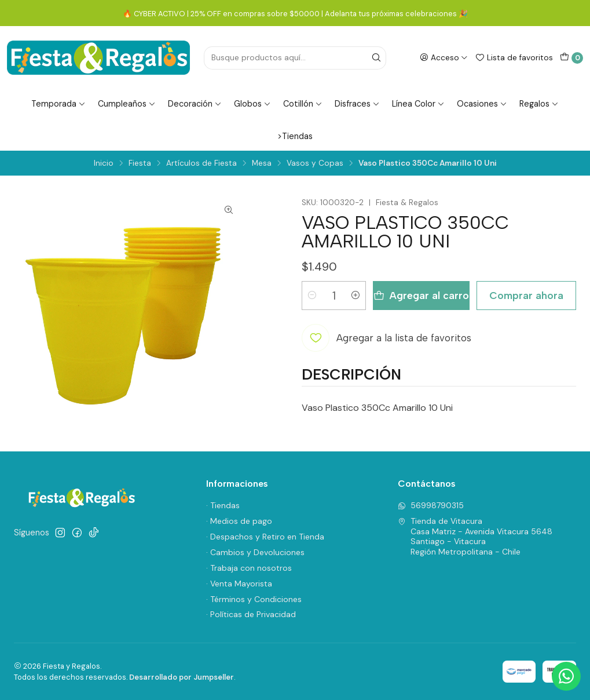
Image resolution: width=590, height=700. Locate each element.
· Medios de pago (239, 521)
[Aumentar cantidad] (356, 296)
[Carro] (571, 58)
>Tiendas (295, 136)
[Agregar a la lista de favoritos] (386, 338)
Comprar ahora (526, 295)
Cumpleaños (127, 104)
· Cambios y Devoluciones (255, 552)
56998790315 (431, 505)
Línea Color (418, 104)
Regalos (539, 104)
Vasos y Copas (315, 163)
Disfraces (357, 104)
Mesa (262, 163)
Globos (252, 104)
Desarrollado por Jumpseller (182, 677)
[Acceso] (444, 57)
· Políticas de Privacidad (251, 614)
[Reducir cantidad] (312, 296)
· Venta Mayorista (239, 584)
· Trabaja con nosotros (249, 568)
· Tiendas (223, 505)
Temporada (58, 104)
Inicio (104, 163)
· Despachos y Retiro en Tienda (265, 537)
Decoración (195, 104)
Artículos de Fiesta (201, 163)
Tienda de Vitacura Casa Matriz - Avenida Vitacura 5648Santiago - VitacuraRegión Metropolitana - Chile (475, 536)
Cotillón (303, 104)
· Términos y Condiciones (254, 599)
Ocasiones (482, 104)
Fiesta (140, 163)
